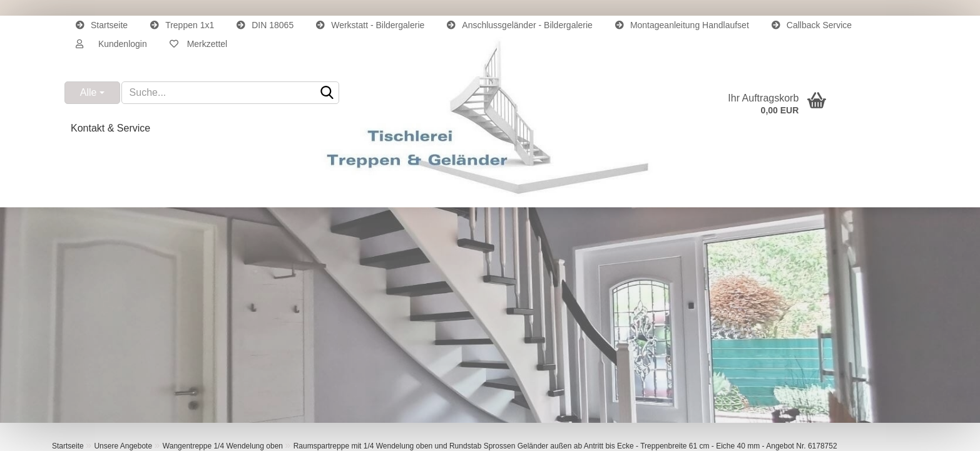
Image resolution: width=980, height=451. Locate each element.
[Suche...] (92, 93)
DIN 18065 (265, 25)
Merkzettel (198, 44)
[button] (111, 44)
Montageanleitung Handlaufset (682, 25)
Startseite (102, 25)
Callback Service (812, 25)
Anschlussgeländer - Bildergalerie (520, 25)
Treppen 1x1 (182, 25)
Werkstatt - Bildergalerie (370, 25)
